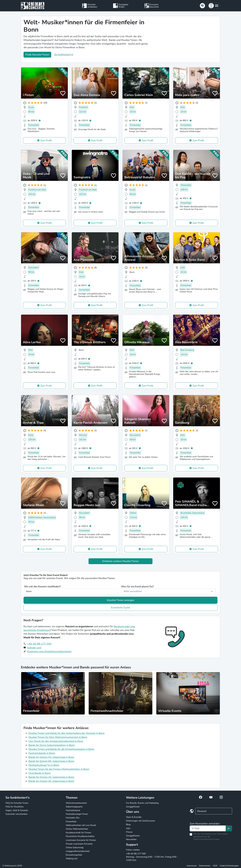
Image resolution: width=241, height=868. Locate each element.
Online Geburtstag (75, 848)
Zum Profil (46, 140)
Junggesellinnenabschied (78, 851)
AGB (215, 866)
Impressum (192, 866)
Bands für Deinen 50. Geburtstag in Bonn (51, 757)
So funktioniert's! (64, 55)
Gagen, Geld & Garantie (17, 810)
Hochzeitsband (73, 810)
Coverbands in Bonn (40, 773)
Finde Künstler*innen (37, 55)
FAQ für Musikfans (15, 807)
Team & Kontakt (134, 817)
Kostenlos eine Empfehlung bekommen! (49, 651)
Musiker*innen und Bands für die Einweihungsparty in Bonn (61, 749)
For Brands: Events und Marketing (142, 803)
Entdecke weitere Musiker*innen (121, 561)
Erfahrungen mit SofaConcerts (141, 821)
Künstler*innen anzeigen (121, 600)
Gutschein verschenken (17, 814)
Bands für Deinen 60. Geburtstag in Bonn (51, 761)
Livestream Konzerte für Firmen (81, 840)
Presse (129, 832)
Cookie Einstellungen (229, 866)
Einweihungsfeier (74, 855)
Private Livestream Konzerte (79, 844)
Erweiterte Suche (121, 608)
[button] (214, 6)
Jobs (128, 828)
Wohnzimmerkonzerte (76, 803)
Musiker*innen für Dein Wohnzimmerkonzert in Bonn (58, 737)
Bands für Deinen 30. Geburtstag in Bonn (51, 777)
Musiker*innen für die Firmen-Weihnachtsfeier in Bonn (59, 769)
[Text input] (208, 828)
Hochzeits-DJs (73, 818)
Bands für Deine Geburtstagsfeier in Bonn (52, 745)
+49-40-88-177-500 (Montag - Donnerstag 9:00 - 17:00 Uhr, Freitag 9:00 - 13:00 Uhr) (152, 857)
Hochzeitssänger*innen (77, 814)
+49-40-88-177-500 (39, 644)
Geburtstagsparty (74, 807)
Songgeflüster (133, 807)
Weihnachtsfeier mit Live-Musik (81, 825)
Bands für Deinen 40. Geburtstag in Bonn (51, 781)
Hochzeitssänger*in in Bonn (44, 765)
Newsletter (131, 839)
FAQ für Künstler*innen (17, 803)
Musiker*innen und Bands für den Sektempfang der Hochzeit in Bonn (66, 733)
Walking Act (72, 859)
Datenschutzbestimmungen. (207, 839)
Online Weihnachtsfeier (77, 829)
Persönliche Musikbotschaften (80, 836)
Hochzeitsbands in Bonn (42, 753)
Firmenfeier (71, 822)
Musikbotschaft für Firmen (78, 833)
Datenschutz (205, 866)
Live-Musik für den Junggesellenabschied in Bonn (56, 741)
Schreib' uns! (34, 648)
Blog (128, 824)
